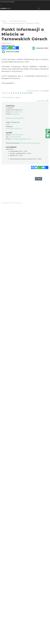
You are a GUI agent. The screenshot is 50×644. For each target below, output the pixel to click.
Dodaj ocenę (27, 93)
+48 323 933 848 (17, 135)
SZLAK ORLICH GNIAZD (7, 2)
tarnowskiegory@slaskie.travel (21, 139)
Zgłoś (46, 91)
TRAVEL (6, 8)
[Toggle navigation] (39, 8)
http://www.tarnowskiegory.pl (30, 143)
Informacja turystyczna (14, 129)
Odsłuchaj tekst (40, 48)
